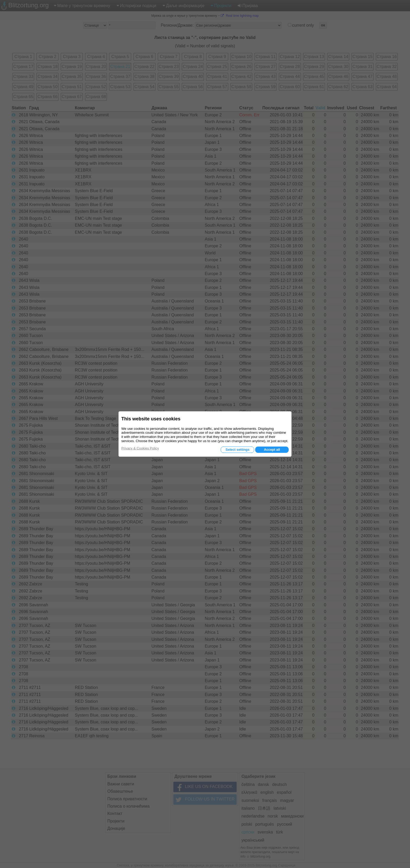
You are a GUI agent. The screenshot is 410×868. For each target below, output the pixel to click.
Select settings (237, 450)
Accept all (272, 450)
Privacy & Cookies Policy (140, 448)
